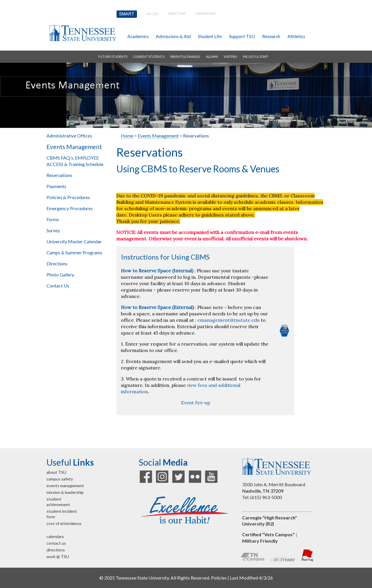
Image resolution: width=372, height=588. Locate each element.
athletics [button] (296, 36)
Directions (57, 263)
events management (65, 486)
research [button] (271, 36)
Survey (53, 230)
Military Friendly (260, 541)
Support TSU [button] (242, 36)
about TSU (56, 472)
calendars (55, 536)
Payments (56, 186)
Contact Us (58, 286)
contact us (56, 543)
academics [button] (138, 36)
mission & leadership (65, 492)
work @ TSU (58, 556)
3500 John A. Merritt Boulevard (274, 484)
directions (56, 550)
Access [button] (152, 14)
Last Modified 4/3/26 (251, 578)
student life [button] (210, 36)
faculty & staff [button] (256, 57)
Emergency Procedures (70, 208)
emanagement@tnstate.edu (228, 320)
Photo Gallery (60, 275)
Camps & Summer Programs (74, 252)
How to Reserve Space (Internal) (157, 271)
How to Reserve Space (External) (157, 307)
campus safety (60, 479)
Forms (53, 219)
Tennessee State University (83, 33)
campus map (205, 14)
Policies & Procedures (68, 197)
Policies (219, 578)
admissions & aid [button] (173, 36)
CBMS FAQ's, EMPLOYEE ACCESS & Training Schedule (75, 161)
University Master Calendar (74, 241)
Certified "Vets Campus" (268, 534)
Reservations (59, 175)
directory (177, 14)
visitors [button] (230, 57)
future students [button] (113, 57)
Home (127, 136)
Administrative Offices (69, 136)
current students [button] (149, 57)
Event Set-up (196, 403)
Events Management (74, 147)
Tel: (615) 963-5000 (262, 497)
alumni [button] (212, 57)
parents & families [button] (185, 57)
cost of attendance (64, 523)
